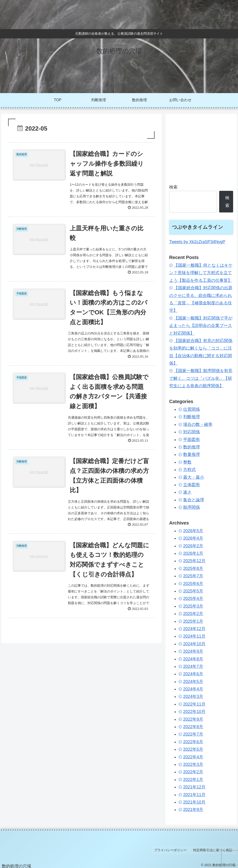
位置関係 (192, 409)
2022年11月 (194, 704)
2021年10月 (194, 802)
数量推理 (192, 454)
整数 (187, 462)
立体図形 (192, 485)
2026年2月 (193, 546)
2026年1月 (193, 553)
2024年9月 (193, 651)
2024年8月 (193, 659)
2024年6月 (193, 674)
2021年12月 (194, 787)
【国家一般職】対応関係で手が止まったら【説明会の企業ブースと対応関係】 (201, 326)
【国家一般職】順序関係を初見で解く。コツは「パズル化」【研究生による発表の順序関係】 (201, 378)
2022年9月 (193, 719)
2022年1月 (193, 780)
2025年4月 (193, 599)
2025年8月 (193, 569)
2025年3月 (193, 606)
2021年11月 (194, 795)
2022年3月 (193, 764)
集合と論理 (194, 500)
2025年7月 (193, 576)
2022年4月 (193, 757)
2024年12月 (194, 629)
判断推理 (192, 417)
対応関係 (192, 432)
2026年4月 (193, 538)
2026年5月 (193, 531)
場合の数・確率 (198, 424)
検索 (173, 187)
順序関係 (192, 507)
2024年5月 (193, 682)
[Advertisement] (201, 147)
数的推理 (192, 447)
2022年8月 (193, 727)
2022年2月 (193, 772)
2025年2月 (193, 614)
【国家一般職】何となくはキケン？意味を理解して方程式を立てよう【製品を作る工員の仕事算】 (201, 273)
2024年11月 (194, 636)
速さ (187, 492)
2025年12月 (194, 561)
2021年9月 (193, 810)
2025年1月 (193, 621)
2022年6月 (193, 742)
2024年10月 (194, 644)
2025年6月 (193, 584)
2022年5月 (193, 749)
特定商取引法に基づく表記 (214, 849)
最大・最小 (194, 477)
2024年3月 (193, 696)
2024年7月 (193, 666)
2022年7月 (193, 734)
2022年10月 (194, 712)
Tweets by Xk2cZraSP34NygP (197, 242)
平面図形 (192, 440)
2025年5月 (193, 591)
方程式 (189, 470)
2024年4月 (193, 689)
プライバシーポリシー (173, 849)
